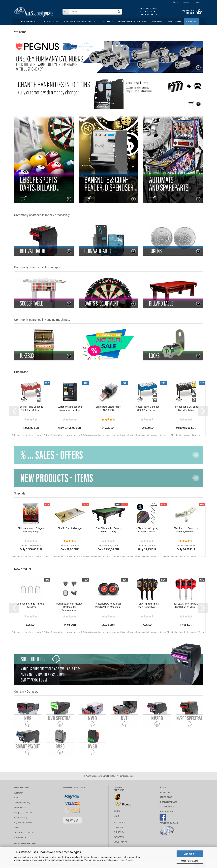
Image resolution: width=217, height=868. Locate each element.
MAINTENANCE (167, 807)
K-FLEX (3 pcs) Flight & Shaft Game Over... (147, 605)
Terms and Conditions (24, 832)
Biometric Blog (168, 802)
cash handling (51, 22)
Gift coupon (174, 22)
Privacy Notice (125, 860)
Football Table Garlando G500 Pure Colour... (31, 408)
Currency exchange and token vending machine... (70, 408)
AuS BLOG (165, 792)
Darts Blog (166, 797)
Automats (107, 22)
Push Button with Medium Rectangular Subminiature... (70, 607)
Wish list (199, 2)
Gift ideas (157, 22)
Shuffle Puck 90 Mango (70, 528)
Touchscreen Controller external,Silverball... (186, 530)
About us (191, 22)
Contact (18, 827)
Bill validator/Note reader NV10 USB (108, 408)
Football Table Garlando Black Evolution (186, 408)
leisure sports (30, 22)
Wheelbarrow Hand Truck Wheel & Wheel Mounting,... (108, 605)
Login (186, 2)
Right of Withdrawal (23, 822)
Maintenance (20, 837)
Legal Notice (20, 808)
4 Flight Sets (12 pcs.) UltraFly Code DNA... (147, 530)
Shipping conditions (23, 812)
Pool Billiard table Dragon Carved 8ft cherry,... (108, 530)
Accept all (190, 854)
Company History (22, 803)
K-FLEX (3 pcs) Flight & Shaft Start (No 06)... (186, 605)
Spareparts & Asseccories (132, 22)
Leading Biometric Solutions (81, 22)
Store (17, 798)
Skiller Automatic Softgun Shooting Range (31, 530)
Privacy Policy (21, 817)
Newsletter (120, 842)
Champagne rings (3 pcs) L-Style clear (31, 605)
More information (190, 861)
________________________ (171, 838)
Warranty (18, 793)
